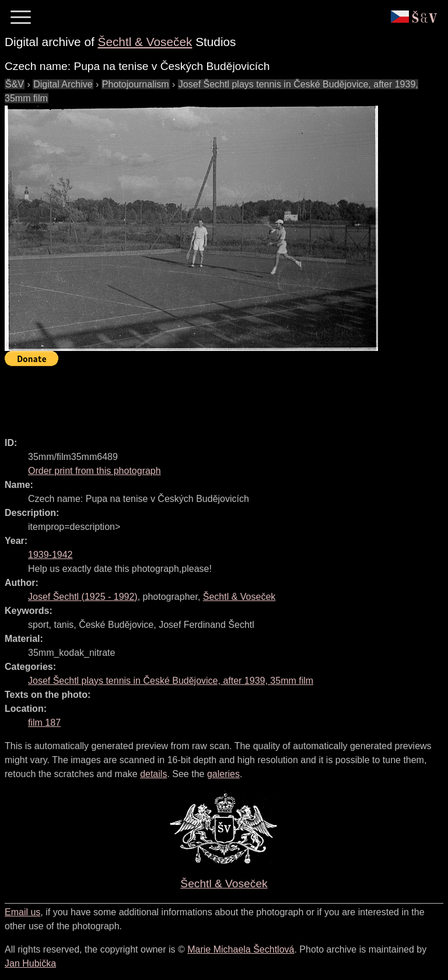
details (153, 774)
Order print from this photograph (94, 471)
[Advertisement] (217, 396)
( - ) (83, 597)
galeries (223, 774)
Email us (22, 912)
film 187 (44, 723)
